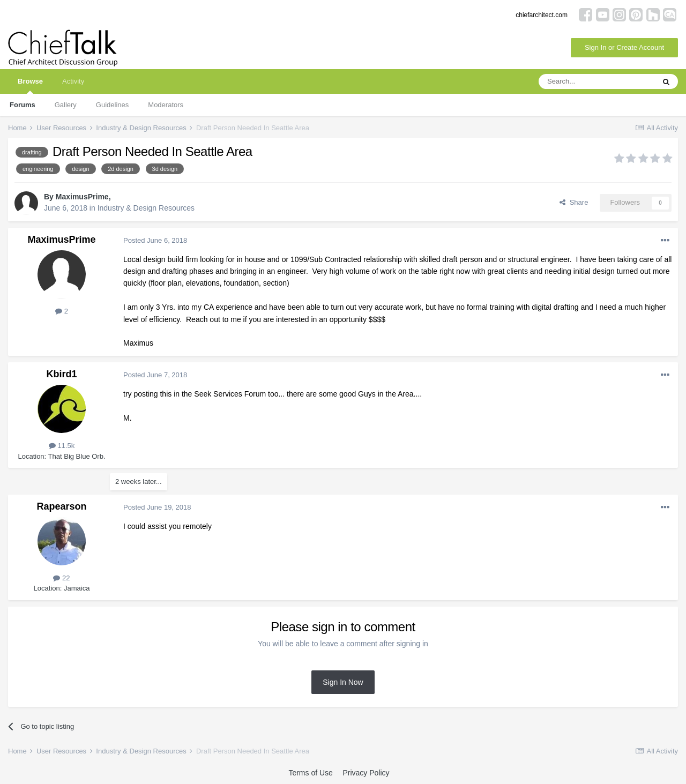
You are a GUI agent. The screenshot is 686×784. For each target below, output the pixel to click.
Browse (30, 85)
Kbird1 (61, 374)
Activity (73, 81)
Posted (155, 240)
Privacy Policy (366, 773)
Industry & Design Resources (146, 208)
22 (61, 578)
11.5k (62, 446)
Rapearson (61, 506)
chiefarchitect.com (542, 15)
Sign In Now (343, 682)
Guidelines (112, 105)
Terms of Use (310, 773)
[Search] (596, 81)
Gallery (66, 105)
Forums (23, 105)
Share (574, 202)
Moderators (166, 105)
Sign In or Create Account (624, 47)
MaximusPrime (82, 197)
